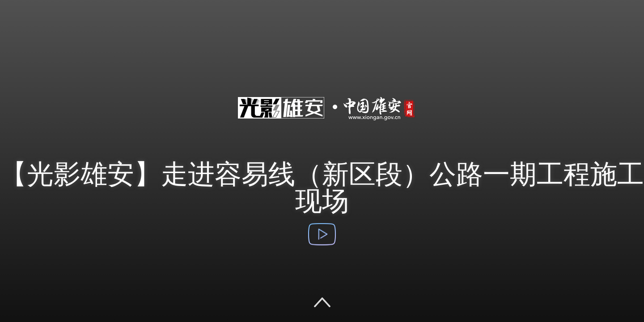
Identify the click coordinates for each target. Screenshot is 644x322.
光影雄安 (322, 129)
